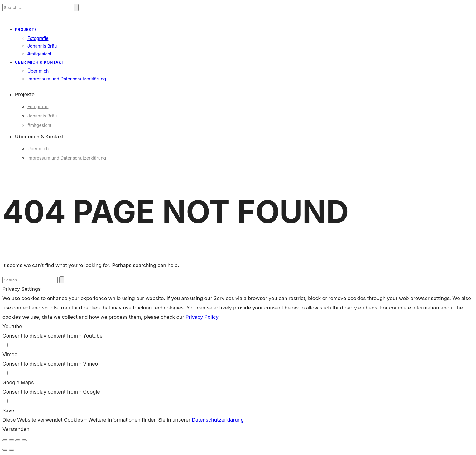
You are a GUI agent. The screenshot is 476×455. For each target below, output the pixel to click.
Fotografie (38, 38)
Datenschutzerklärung (218, 420)
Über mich (38, 71)
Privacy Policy (202, 317)
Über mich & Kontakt (40, 62)
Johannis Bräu (42, 46)
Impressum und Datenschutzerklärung (67, 79)
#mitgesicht (39, 54)
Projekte (26, 29)
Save (8, 410)
